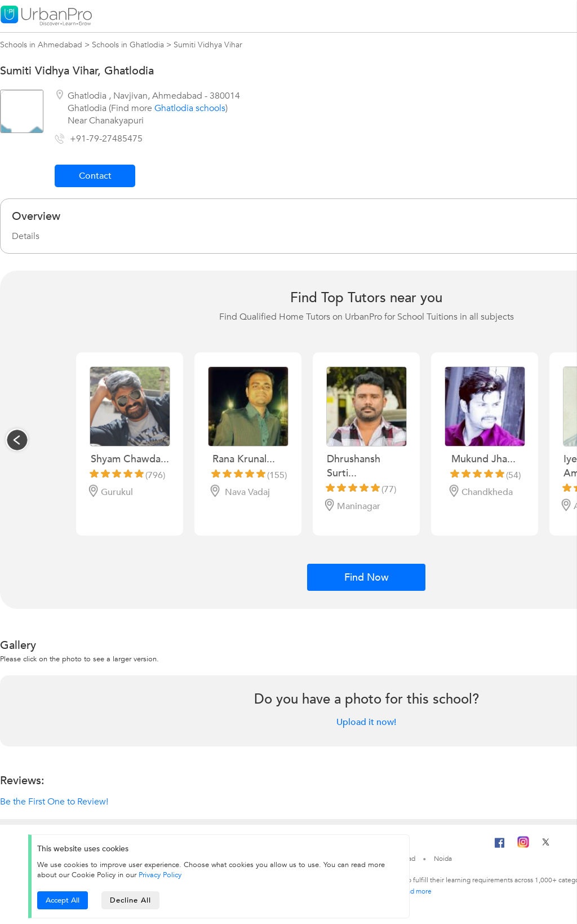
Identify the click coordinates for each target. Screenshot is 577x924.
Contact (95, 176)
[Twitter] (546, 846)
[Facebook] (500, 847)
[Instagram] (523, 846)
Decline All (130, 900)
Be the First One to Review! (54, 802)
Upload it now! (366, 722)
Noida (443, 859)
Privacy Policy (160, 875)
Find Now (367, 578)
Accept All (63, 900)
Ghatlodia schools (190, 108)
